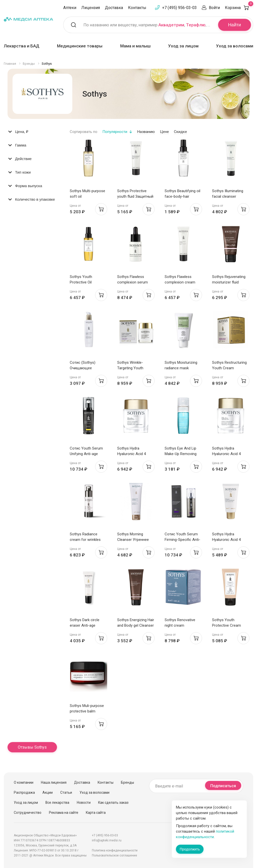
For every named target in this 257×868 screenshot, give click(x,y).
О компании (24, 782)
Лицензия (91, 8)
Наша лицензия (54, 782)
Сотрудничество (28, 813)
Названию (146, 132)
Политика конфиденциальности (115, 850)
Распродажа (24, 792)
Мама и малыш (135, 46)
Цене (164, 132)
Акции (48, 792)
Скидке (180, 132)
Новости (84, 803)
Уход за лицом (183, 46)
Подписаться (223, 786)
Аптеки (70, 8)
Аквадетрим (171, 25)
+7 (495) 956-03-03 (179, 8)
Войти (214, 8)
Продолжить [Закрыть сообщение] (190, 849)
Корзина (239, 8)
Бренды (127, 782)
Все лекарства (57, 803)
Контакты (137, 8)
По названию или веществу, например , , (148, 25)
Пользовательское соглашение (114, 855)
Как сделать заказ (113, 803)
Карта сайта (96, 813)
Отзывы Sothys (32, 747)
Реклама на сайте (64, 813)
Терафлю (196, 25)
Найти (235, 25)
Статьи (66, 792)
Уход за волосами (235, 46)
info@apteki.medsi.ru (107, 840)
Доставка (114, 8)
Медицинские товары (80, 46)
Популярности (115, 132)
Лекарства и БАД (22, 46)
